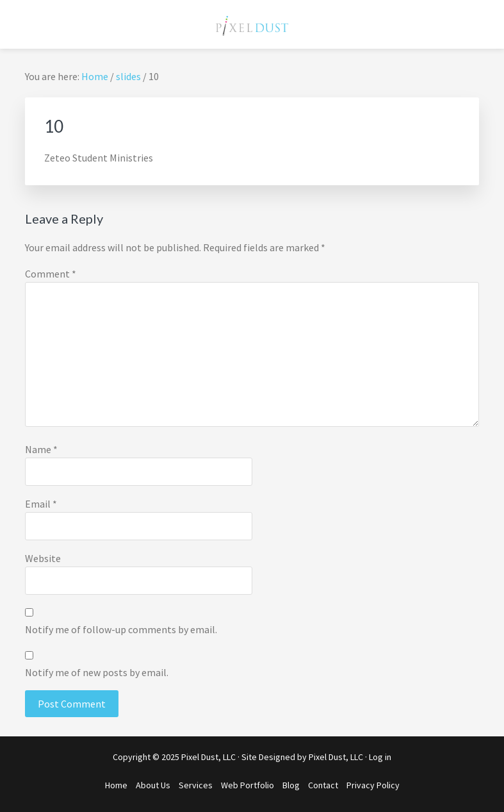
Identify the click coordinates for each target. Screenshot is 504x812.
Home (116, 785)
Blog (291, 785)
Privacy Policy (373, 785)
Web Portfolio (248, 785)
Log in (380, 757)
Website (43, 558)
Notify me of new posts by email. (97, 672)
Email (41, 504)
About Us (153, 785)
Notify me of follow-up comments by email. (121, 629)
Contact (323, 785)
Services (196, 785)
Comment (51, 274)
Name (41, 449)
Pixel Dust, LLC (336, 757)
